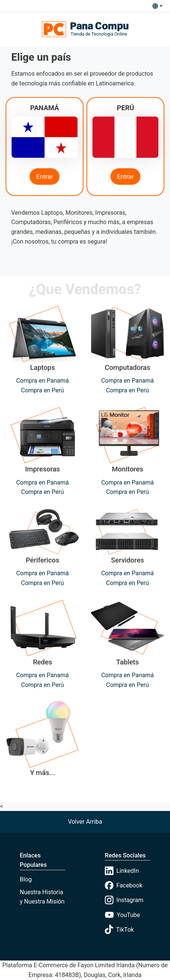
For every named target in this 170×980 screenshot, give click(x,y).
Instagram (124, 900)
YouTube (122, 915)
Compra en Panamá (42, 381)
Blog (26, 879)
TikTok (119, 929)
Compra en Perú (42, 390)
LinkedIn (122, 871)
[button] (157, 6)
